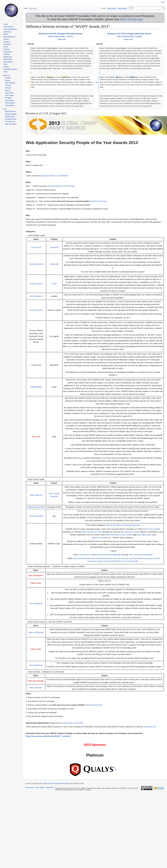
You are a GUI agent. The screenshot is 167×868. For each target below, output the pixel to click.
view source (76, 34)
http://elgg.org (143, 535)
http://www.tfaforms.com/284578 (53, 176)
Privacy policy (30, 787)
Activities (8, 78)
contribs (69, 36)
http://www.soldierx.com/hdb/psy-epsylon (122, 525)
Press (5, 64)
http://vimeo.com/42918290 (140, 555)
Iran (53, 284)
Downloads (7, 44)
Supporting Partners (10, 69)
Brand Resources (9, 37)
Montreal (53, 264)
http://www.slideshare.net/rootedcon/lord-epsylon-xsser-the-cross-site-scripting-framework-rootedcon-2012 (116, 558)
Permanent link (10, 121)
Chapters (7, 42)
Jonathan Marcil (35, 264)
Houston (53, 247)
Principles (8, 98)
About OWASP (9, 27)
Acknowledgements (10, 29)
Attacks (8, 80)
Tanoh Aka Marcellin (36, 681)
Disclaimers (50, 787)
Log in (163, 2)
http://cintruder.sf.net (91, 532)
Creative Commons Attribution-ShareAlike (55, 783)
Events (6, 47)
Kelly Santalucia (54, 36)
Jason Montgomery (36, 575)
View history (122, 8)
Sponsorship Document (72, 723)
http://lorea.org (98, 538)
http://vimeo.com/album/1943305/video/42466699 (99, 555)
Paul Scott (35, 247)
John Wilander (35, 296)
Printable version (11, 119)
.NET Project (9, 95)
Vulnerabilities (10, 105)
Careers (6, 39)
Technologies (9, 100)
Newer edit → (129, 39)
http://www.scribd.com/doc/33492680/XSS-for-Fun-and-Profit (112, 561)
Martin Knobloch (35, 632)
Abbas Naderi (35, 284)
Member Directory (98, 201)
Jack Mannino (35, 310)
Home (6, 24)
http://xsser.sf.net (150, 529)
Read (104, 8)
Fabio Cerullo (36, 583)
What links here (10, 111)
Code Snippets (10, 83)
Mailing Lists (8, 57)
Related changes (11, 114)
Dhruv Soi (36, 437)
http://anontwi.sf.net (129, 532)
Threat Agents (10, 103)
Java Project (9, 93)
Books (6, 34)
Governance (8, 52)
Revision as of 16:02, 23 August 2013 (54, 34)
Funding (6, 49)
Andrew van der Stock (36, 507)
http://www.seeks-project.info (118, 535)
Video (5, 72)
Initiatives (7, 54)
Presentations (8, 62)
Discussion (33, 8)
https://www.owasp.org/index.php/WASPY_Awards (47, 736)
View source (112, 8)
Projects (6, 67)
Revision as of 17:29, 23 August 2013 (123, 34)
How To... (8, 90)
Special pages (10, 116)
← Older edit (61, 39)
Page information (11, 124)
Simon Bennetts (35, 516)
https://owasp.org (131, 19)
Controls (8, 85)
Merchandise (8, 59)
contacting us (149, 727)
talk (63, 36)
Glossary (8, 88)
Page (25, 8)
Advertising (7, 32)
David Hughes (36, 387)
